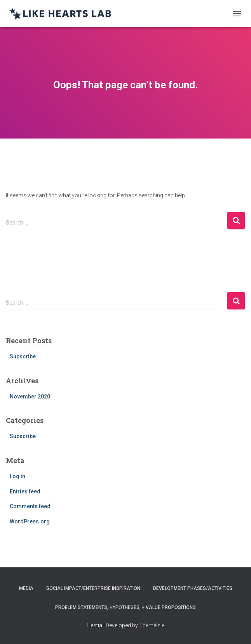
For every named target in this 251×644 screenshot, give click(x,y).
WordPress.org (30, 521)
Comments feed (30, 506)
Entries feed (25, 491)
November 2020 (30, 397)
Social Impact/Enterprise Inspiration (93, 588)
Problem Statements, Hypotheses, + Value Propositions (125, 607)
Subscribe (23, 356)
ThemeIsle (152, 625)
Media (26, 588)
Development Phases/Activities (193, 588)
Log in (17, 476)
